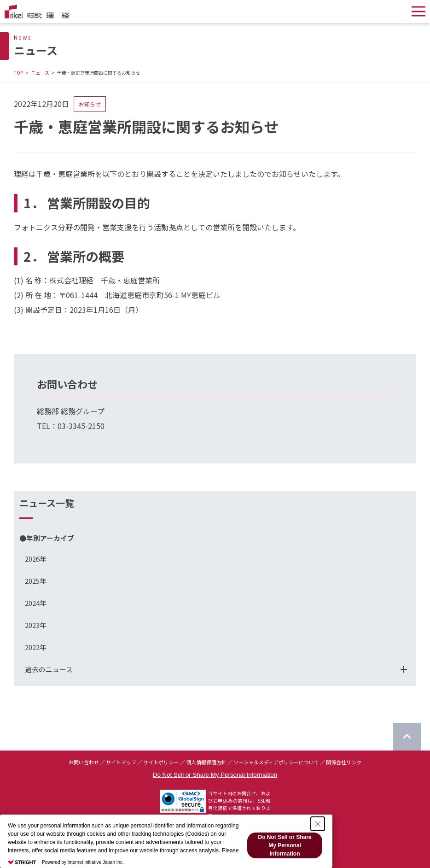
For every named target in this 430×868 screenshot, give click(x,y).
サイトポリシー (161, 762)
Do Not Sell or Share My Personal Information (215, 775)
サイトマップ (121, 762)
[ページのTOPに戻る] (407, 737)
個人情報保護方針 (206, 762)
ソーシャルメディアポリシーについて (276, 762)
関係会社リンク (344, 762)
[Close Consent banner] (318, 824)
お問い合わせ (84, 762)
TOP (18, 73)
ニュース (40, 73)
